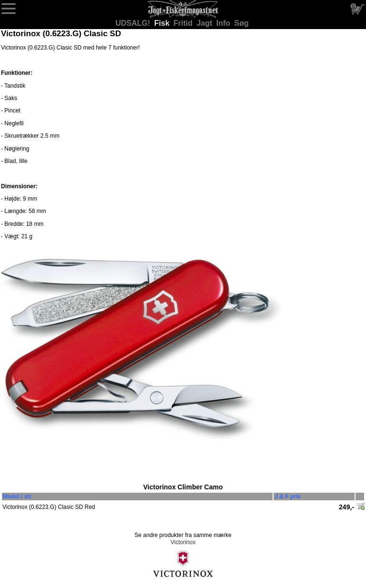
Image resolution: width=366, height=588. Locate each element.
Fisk (163, 23)
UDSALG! (134, 23)
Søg (242, 23)
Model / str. (18, 497)
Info (224, 23)
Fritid (184, 23)
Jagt (205, 23)
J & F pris (288, 497)
